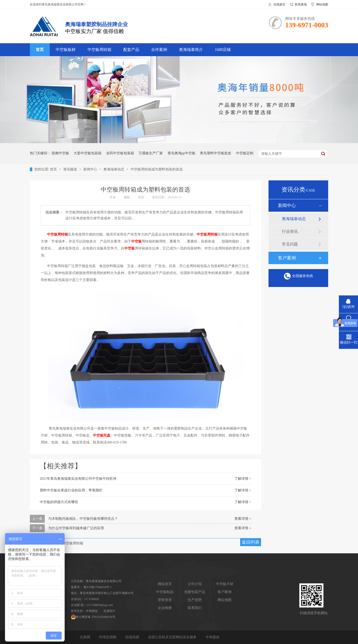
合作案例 (159, 50)
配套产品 (131, 50)
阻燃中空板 (60, 153)
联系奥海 (301, 4)
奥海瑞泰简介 (191, 50)
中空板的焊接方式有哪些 (59, 502)
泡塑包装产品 (195, 592)
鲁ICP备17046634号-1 (98, 587)
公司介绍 (195, 584)
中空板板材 (66, 50)
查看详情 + (243, 519)
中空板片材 (224, 584)
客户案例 (287, 258)
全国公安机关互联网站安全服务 (173, 637)
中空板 (136, 241)
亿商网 (86, 637)
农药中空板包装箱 (120, 153)
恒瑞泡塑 (133, 637)
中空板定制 (245, 153)
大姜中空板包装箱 (88, 153)
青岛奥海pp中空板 (181, 153)
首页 (40, 50)
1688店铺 (223, 50)
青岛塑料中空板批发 (216, 153)
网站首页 (165, 584)
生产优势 (195, 600)
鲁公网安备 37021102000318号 (93, 617)
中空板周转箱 (99, 50)
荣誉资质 (165, 600)
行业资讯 (290, 231)
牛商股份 (92, 611)
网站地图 (322, 4)
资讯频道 (71, 169)
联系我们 (195, 608)
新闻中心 (91, 169)
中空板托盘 (102, 435)
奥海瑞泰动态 (114, 169)
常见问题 (290, 244)
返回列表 (251, 542)
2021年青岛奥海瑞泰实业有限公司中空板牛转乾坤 (78, 479)
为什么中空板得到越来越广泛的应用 (76, 528)
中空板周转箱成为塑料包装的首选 (157, 169)
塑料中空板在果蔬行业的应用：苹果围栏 (71, 490)
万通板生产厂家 (151, 153)
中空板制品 (165, 592)
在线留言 (279, 4)
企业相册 (165, 608)
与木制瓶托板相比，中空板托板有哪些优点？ (83, 519)
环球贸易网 (108, 637)
